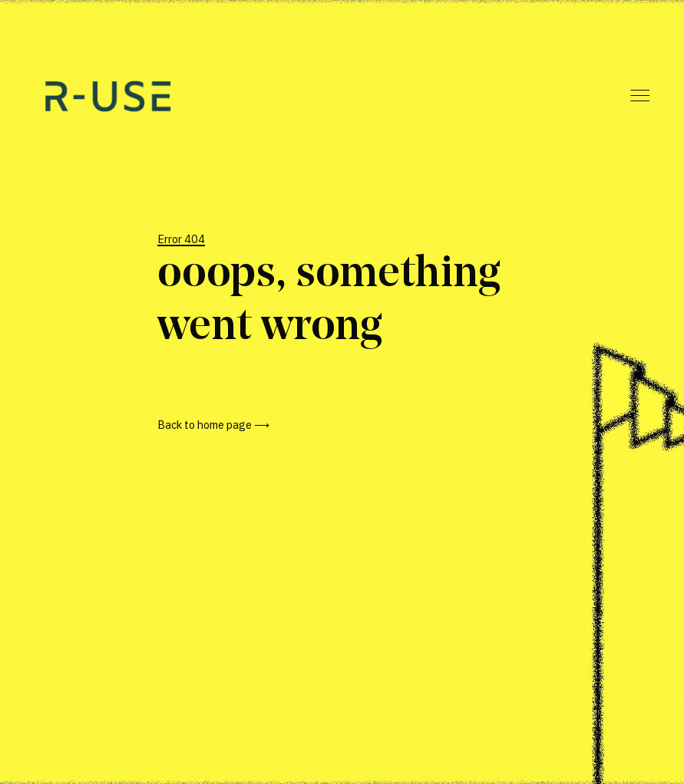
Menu (640, 96)
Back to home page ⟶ (213, 425)
